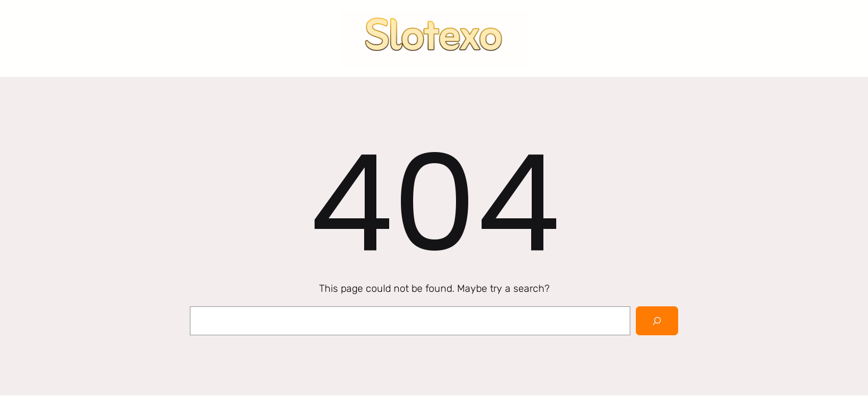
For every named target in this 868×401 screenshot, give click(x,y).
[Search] (657, 321)
